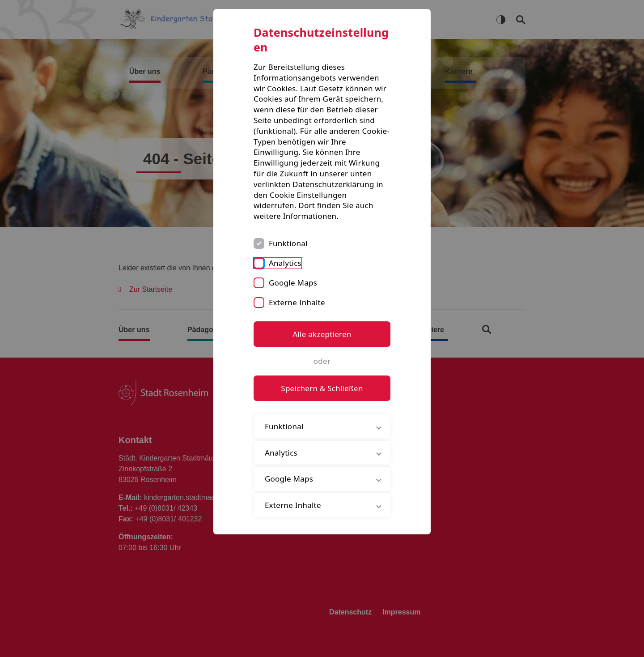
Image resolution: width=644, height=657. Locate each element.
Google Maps (293, 283)
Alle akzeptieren (322, 334)
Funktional (288, 243)
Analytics (285, 263)
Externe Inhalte (297, 302)
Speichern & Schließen (322, 388)
